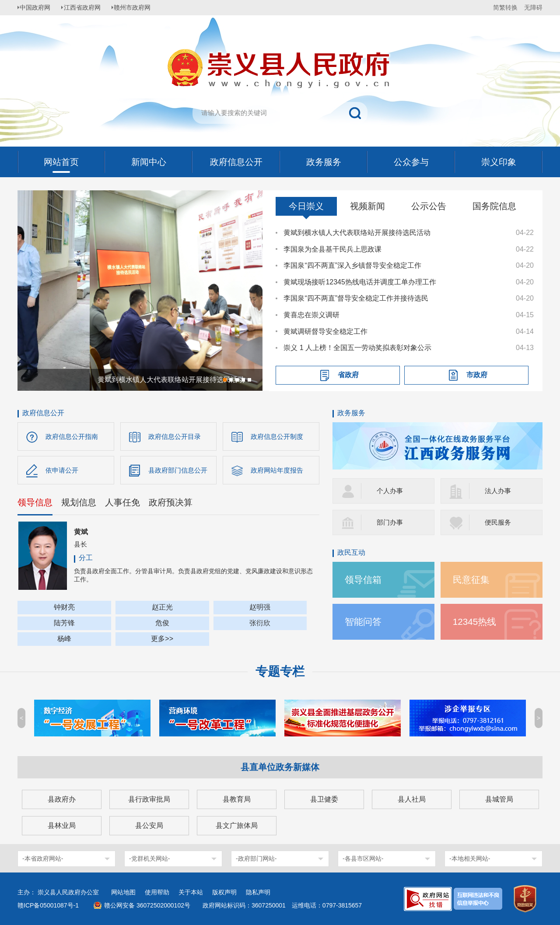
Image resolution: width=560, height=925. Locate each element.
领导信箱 (364, 580)
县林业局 (62, 825)
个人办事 (391, 491)
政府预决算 (171, 504)
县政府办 (62, 799)
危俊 (162, 625)
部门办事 (391, 522)
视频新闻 (367, 206)
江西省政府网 (86, 7)
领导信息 (35, 504)
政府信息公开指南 (73, 436)
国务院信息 (494, 206)
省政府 (348, 375)
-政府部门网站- (256, 858)
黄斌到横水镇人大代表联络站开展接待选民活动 (357, 233)
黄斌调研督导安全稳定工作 (325, 331)
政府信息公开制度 (279, 436)
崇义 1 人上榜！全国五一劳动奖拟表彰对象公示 (357, 348)
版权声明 (224, 892)
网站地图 (123, 892)
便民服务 (499, 522)
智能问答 (364, 622)
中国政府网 (37, 7)
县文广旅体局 (237, 825)
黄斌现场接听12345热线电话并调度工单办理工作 (360, 282)
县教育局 (237, 799)
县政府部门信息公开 (180, 471)
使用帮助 (157, 892)
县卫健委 (324, 799)
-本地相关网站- (470, 858)
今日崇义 (306, 206)
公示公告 (429, 206)
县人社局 (412, 799)
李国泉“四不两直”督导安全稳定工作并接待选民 (356, 298)
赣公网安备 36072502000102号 (147, 905)
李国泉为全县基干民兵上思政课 (332, 249)
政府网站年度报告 (279, 471)
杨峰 (64, 640)
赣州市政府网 (138, 7)
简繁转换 (505, 7)
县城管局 (499, 799)
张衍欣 (260, 625)
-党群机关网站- (149, 858)
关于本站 (191, 892)
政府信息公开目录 (176, 436)
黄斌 (81, 534)
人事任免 (122, 504)
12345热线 (476, 622)
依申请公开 (63, 471)
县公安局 (149, 825)
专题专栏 (280, 671)
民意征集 (472, 580)
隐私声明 (258, 892)
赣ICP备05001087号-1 (48, 905)
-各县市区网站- (363, 858)
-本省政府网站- (43, 858)
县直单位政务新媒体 (280, 767)
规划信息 (79, 504)
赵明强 (260, 609)
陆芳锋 (64, 625)
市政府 (477, 375)
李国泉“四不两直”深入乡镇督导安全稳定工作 (352, 265)
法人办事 (499, 491)
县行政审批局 (149, 799)
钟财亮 (64, 609)
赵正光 (162, 609)
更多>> (162, 640)
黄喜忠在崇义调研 (311, 315)
